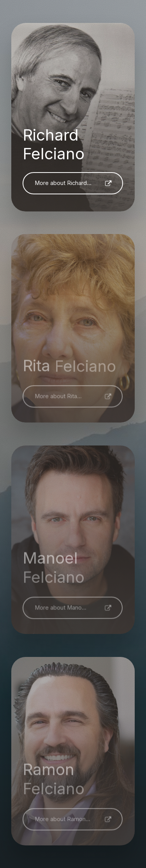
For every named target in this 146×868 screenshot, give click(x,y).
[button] (73, 183)
